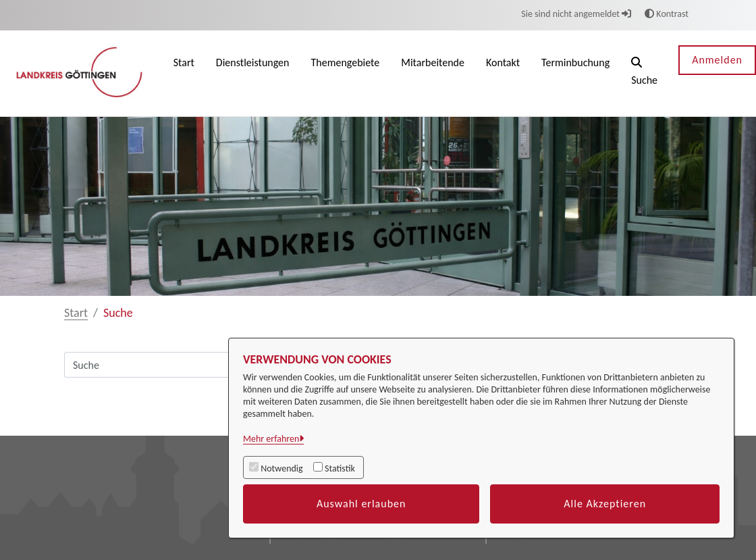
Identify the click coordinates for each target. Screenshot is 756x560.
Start (76, 313)
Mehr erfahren (271, 439)
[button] (644, 73)
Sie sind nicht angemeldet (576, 14)
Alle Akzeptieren (605, 504)
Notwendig (281, 468)
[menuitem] (184, 73)
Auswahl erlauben (361, 504)
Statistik (340, 468)
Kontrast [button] (667, 14)
